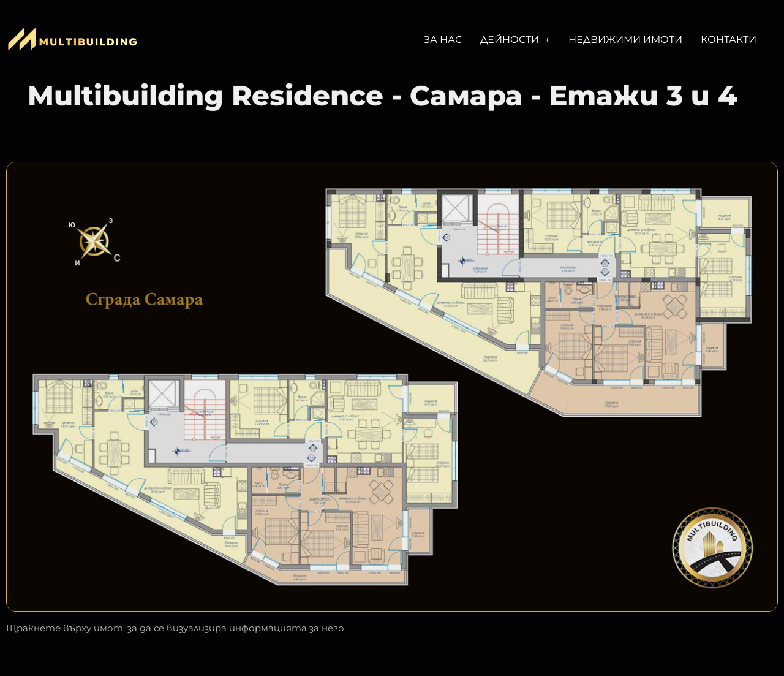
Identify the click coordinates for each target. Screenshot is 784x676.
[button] (515, 40)
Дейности (515, 40)
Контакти (729, 40)
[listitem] (435, 294)
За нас (443, 40)
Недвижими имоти (625, 40)
